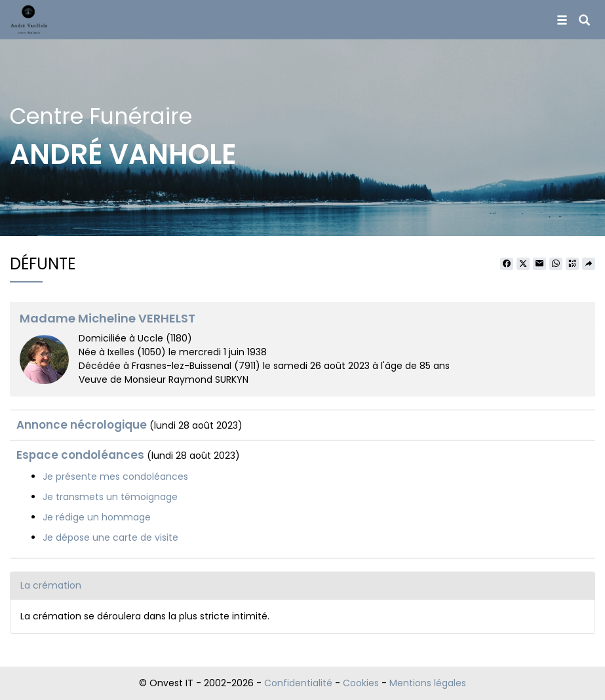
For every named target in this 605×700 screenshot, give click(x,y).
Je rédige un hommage (97, 517)
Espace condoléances (80, 455)
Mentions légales (428, 683)
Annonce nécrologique (82, 425)
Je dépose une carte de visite (110, 537)
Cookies (361, 683)
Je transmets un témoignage (110, 497)
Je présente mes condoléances (115, 476)
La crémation (51, 585)
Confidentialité (298, 683)
